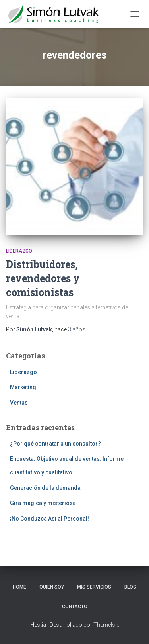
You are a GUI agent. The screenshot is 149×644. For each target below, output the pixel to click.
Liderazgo (19, 251)
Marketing (23, 387)
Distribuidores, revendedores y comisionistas (43, 278)
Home (19, 587)
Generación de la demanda (45, 488)
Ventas (19, 403)
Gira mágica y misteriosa (43, 503)
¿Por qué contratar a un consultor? (55, 444)
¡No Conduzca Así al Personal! (49, 519)
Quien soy (52, 587)
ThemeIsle (106, 625)
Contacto (75, 607)
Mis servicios (94, 587)
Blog (130, 587)
